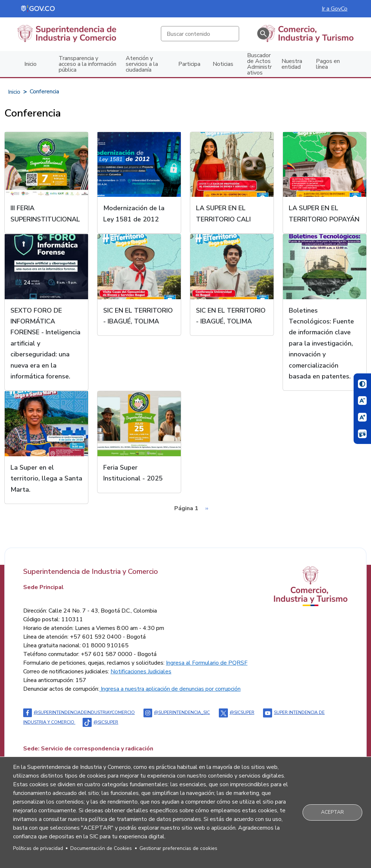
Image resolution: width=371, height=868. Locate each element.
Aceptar (332, 812)
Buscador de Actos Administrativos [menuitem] (259, 64)
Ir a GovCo (335, 9)
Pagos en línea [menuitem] (328, 64)
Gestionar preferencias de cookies (178, 848)
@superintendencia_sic (177, 712)
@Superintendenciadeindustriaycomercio (79, 712)
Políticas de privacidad (38, 848)
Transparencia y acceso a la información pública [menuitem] (87, 64)
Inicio (14, 92)
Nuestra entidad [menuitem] (292, 64)
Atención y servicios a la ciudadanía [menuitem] (142, 64)
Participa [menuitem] (189, 64)
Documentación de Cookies (101, 848)
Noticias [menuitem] (223, 64)
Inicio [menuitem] (30, 64)
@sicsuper (237, 712)
